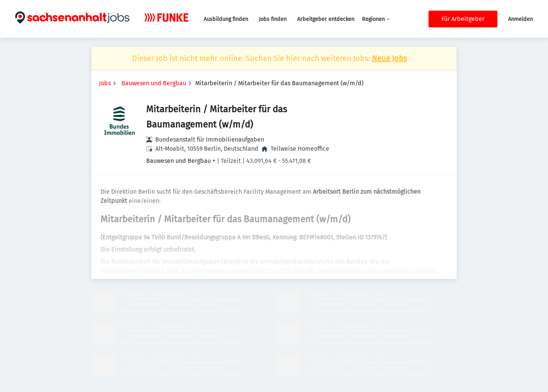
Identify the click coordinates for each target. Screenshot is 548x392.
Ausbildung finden (226, 19)
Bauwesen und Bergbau (154, 83)
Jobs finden (273, 19)
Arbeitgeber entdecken (326, 19)
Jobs (105, 83)
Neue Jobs (389, 58)
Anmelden (520, 19)
